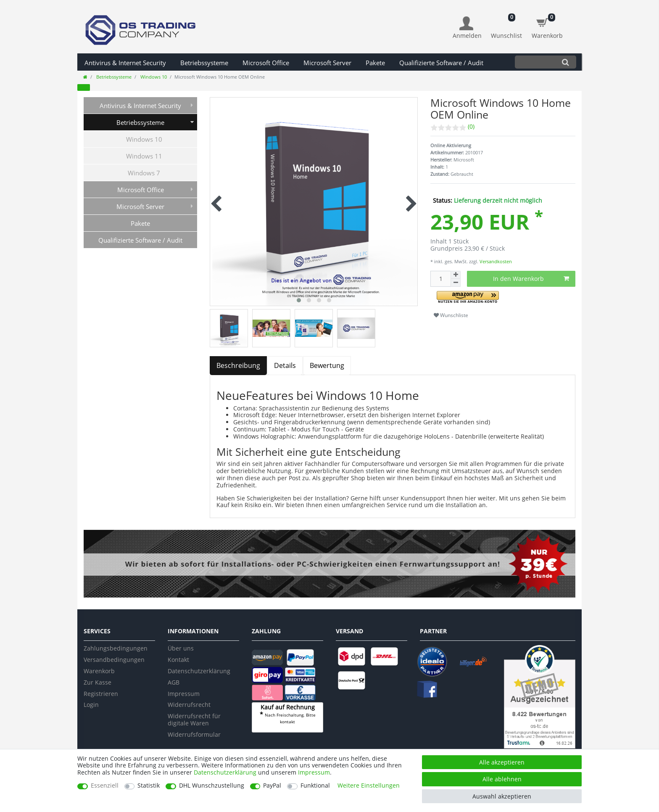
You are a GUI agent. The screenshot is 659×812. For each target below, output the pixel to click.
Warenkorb (99, 671)
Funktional (315, 786)
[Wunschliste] (507, 23)
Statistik (149, 786)
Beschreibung (238, 365)
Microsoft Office (266, 63)
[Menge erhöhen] (456, 275)
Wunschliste (451, 315)
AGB (174, 682)
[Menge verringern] (456, 283)
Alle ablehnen (502, 779)
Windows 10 (153, 77)
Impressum (184, 694)
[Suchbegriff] (535, 62)
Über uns (181, 648)
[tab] (239, 366)
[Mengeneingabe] (440, 279)
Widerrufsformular (194, 734)
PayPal (272, 786)
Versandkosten (495, 261)
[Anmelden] (467, 28)
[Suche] (565, 62)
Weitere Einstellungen (369, 786)
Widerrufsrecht (189, 705)
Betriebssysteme (204, 63)
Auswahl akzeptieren (502, 796)
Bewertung (327, 365)
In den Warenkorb (531, 279)
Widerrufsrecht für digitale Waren (194, 719)
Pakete (375, 63)
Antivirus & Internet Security (125, 63)
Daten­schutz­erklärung (225, 772)
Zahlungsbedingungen (116, 648)
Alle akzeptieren (502, 762)
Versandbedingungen (114, 660)
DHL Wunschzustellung (212, 786)
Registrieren (101, 694)
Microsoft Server (327, 63)
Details (285, 365)
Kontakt (178, 660)
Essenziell (105, 786)
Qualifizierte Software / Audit (441, 63)
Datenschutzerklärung (199, 671)
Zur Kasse (98, 682)
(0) (471, 126)
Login (91, 705)
